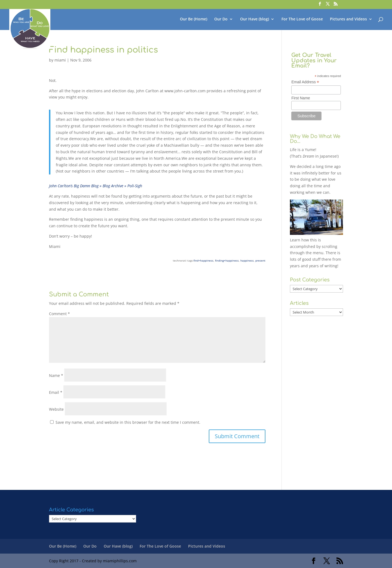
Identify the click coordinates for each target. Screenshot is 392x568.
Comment (59, 314)
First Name (301, 98)
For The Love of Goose (302, 19)
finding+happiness (227, 260)
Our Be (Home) (194, 19)
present (260, 260)
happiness (247, 260)
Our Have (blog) (255, 19)
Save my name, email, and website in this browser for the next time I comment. (128, 422)
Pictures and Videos (348, 19)
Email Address (305, 82)
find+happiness (203, 260)
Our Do (221, 19)
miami (60, 60)
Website (56, 409)
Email (56, 392)
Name (56, 375)
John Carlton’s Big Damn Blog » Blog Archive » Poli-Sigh (96, 186)
